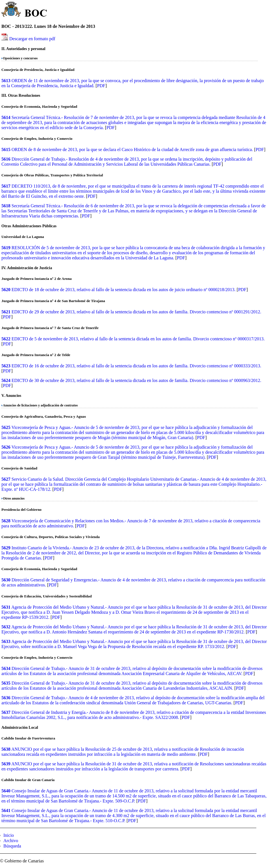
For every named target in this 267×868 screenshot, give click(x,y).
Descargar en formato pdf (32, 39)
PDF (101, 86)
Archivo (11, 841)
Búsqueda (12, 846)
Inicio (9, 835)
